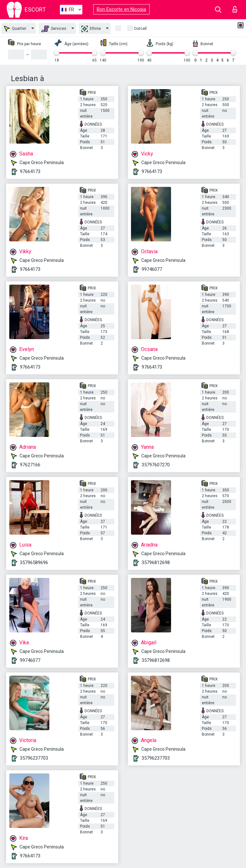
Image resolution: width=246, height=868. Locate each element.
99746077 (152, 269)
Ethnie (91, 29)
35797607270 (156, 465)
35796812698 (156, 563)
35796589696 (34, 563)
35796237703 (34, 758)
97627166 (30, 465)
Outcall (140, 29)
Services (54, 29)
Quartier (15, 29)
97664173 (30, 171)
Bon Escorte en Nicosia (121, 9)
